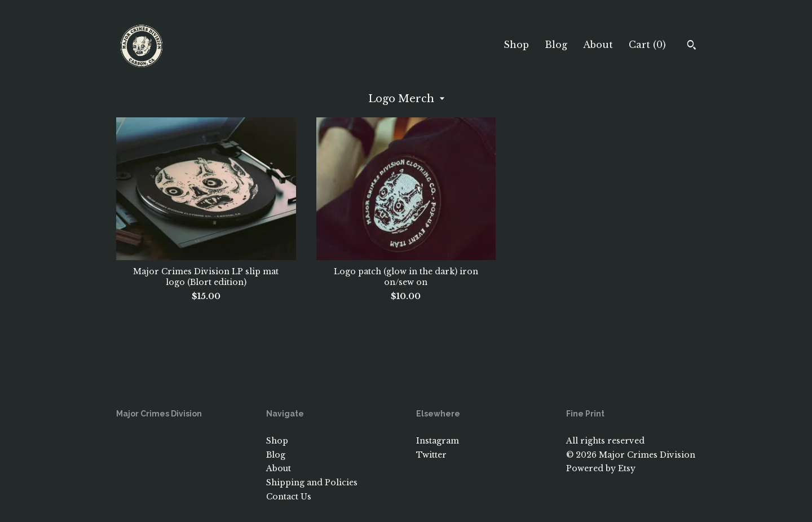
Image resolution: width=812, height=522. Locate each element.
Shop (516, 45)
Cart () (647, 45)
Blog (556, 45)
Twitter (431, 455)
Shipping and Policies (312, 482)
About (598, 45)
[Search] (692, 46)
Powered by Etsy (601, 468)
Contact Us (289, 497)
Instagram (438, 441)
